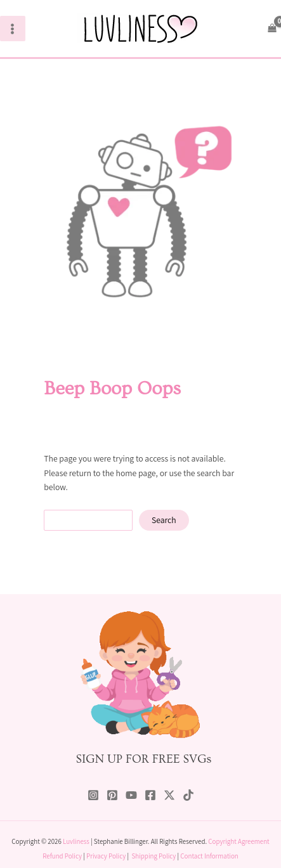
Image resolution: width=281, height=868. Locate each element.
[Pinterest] (112, 795)
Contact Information (209, 856)
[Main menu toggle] (13, 29)
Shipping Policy (154, 856)
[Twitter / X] (169, 795)
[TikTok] (188, 795)
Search (164, 520)
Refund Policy (62, 856)
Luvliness (76, 841)
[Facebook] (150, 795)
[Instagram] (93, 795)
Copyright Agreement (239, 841)
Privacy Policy (106, 856)
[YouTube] (131, 795)
